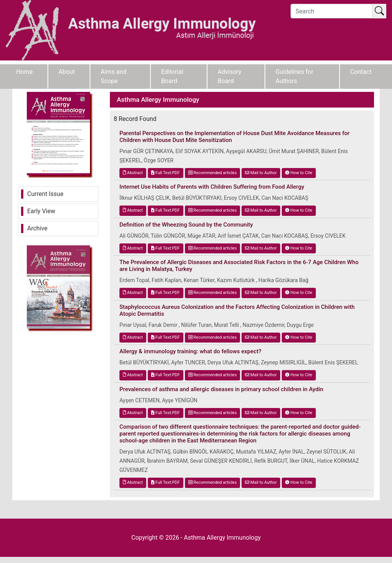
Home (24, 72)
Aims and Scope (114, 76)
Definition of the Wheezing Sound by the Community (186, 225)
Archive (37, 228)
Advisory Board (230, 76)
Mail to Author (261, 173)
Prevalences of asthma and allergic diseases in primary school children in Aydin (221, 389)
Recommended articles (213, 173)
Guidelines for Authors (295, 76)
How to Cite (299, 173)
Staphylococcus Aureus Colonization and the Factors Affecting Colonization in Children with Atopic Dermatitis (237, 310)
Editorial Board (172, 76)
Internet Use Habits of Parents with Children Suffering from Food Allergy (212, 187)
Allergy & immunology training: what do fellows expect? (190, 351)
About (67, 72)
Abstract (133, 173)
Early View (41, 211)
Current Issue (45, 194)
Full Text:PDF (165, 173)
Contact (361, 72)
